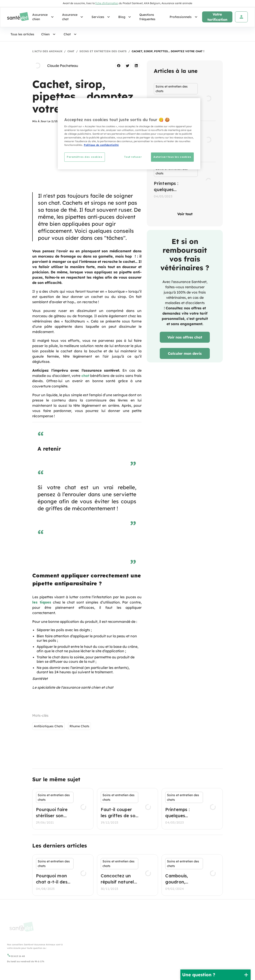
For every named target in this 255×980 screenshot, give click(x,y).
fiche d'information (107, 3)
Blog (125, 17)
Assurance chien (44, 17)
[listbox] (185, 141)
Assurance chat (73, 17)
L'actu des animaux (47, 51)
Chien (49, 34)
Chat (71, 34)
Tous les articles (22, 34)
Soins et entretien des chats (103, 51)
